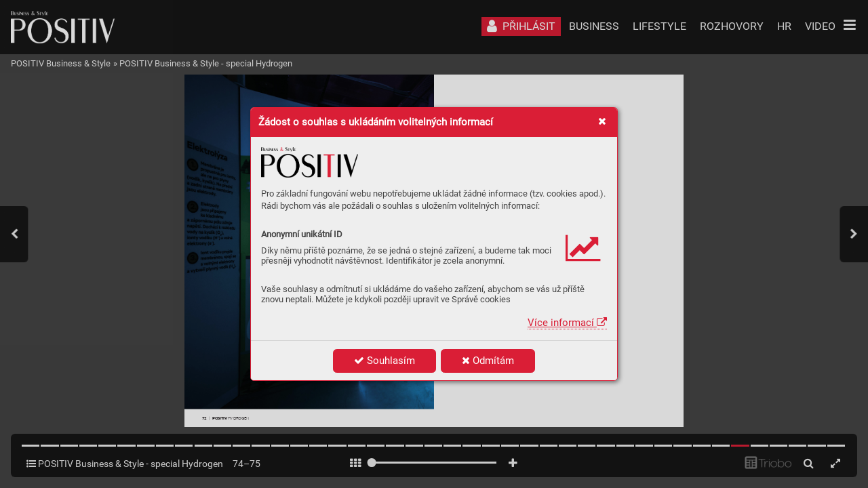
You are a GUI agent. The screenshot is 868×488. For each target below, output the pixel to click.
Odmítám (488, 361)
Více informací (567, 323)
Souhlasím (384, 361)
